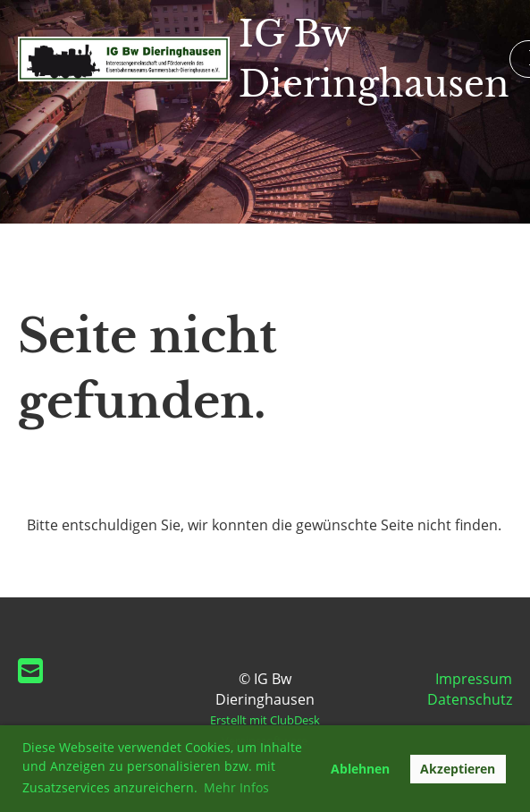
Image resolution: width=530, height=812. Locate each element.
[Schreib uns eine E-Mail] (30, 670)
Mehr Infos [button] (236, 787)
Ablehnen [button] (360, 769)
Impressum (474, 679)
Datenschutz (470, 699)
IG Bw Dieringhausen (374, 59)
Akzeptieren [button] (458, 769)
